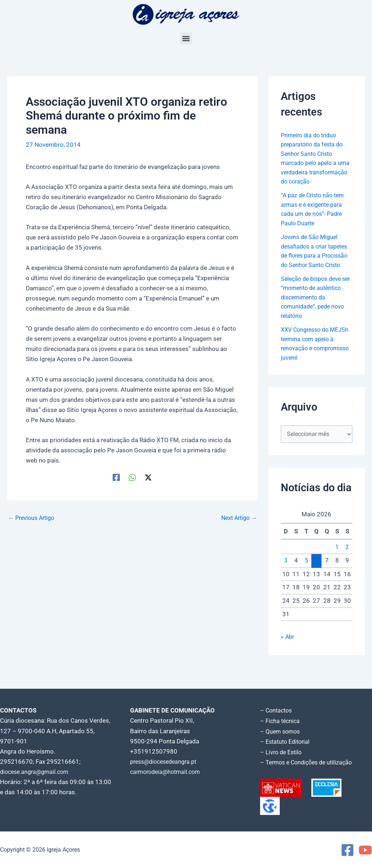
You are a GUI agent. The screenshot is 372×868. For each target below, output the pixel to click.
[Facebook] (116, 477)
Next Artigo (237, 518)
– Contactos (277, 712)
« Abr (288, 656)
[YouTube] (365, 850)
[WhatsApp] (132, 477)
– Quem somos (281, 732)
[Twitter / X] (148, 477)
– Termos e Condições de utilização (309, 763)
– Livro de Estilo (282, 752)
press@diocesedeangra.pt (166, 763)
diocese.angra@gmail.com (37, 773)
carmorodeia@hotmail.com (168, 773)
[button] (186, 38)
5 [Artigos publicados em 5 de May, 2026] (306, 580)
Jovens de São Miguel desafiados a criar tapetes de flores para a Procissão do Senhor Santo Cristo (317, 265)
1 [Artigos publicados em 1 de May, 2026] (337, 566)
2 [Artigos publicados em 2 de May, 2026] (347, 566)
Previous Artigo (33, 518)
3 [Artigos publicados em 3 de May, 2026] (286, 580)
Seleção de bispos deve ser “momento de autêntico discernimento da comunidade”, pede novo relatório (314, 316)
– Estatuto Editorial (287, 742)
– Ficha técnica (281, 722)
